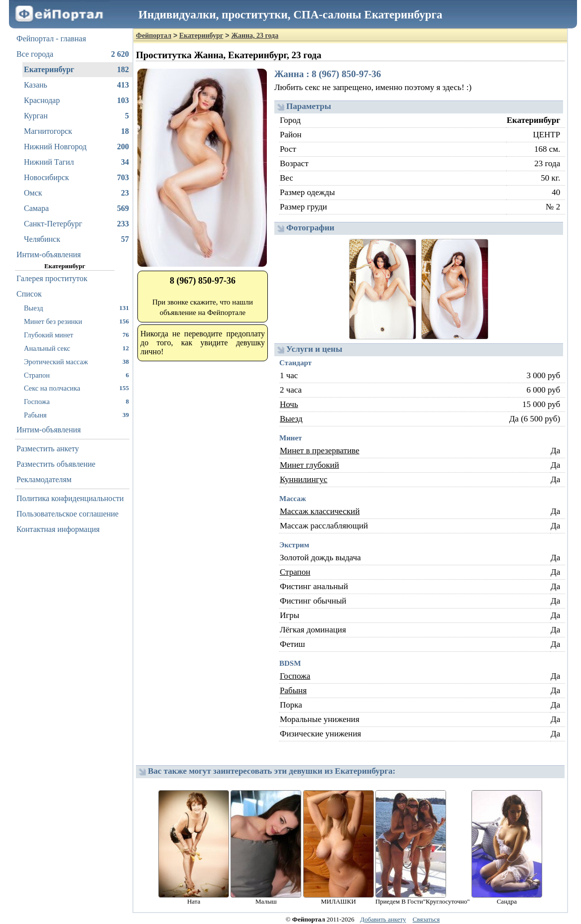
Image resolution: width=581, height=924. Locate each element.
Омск (76, 193)
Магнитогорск (76, 131)
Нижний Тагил (76, 162)
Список (29, 294)
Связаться (426, 919)
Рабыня (76, 415)
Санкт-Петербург (76, 224)
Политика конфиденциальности (70, 498)
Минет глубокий (309, 465)
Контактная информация (58, 529)
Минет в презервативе (320, 451)
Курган (76, 116)
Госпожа (76, 401)
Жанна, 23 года (255, 36)
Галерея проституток (52, 278)
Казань (76, 85)
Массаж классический (320, 511)
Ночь (289, 404)
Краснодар (76, 101)
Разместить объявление (56, 464)
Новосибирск (76, 178)
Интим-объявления (49, 255)
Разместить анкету (48, 449)
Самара (76, 208)
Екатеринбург (76, 70)
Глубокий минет (76, 335)
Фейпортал (154, 36)
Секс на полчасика (76, 388)
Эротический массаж (76, 361)
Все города (73, 54)
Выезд (76, 308)
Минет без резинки (76, 321)
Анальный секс (76, 348)
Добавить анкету (383, 919)
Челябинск (76, 239)
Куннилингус (304, 479)
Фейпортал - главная (51, 39)
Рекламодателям (44, 479)
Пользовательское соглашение (67, 514)
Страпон (76, 375)
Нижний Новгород (76, 147)
